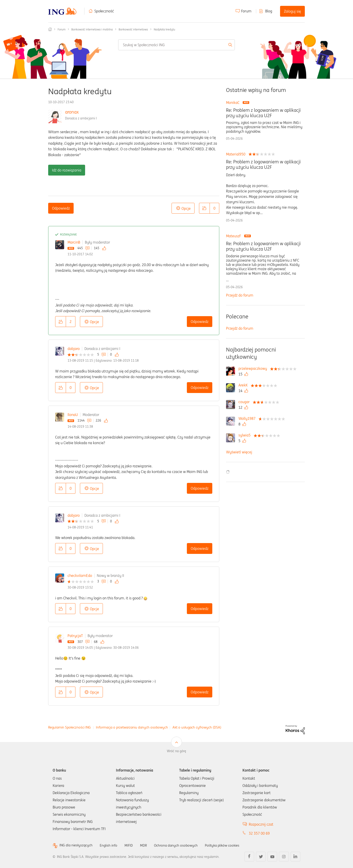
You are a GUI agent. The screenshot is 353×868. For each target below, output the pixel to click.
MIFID (131, 845)
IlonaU (73, 415)
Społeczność (104, 11)
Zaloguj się (292, 11)
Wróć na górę (176, 751)
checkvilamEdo (80, 576)
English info (111, 845)
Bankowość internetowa (133, 29)
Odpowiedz (61, 208)
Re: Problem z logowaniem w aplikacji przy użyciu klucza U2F (263, 113)
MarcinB (74, 242)
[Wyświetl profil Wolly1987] (248, 418)
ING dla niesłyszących (77, 845)
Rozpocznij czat (261, 824)
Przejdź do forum (240, 295)
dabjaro (74, 349)
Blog (269, 11)
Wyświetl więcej (239, 452)
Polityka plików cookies (228, 845)
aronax (72, 112)
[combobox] (176, 45)
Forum (246, 11)
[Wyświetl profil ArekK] (244, 385)
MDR (146, 845)
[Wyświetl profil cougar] (245, 402)
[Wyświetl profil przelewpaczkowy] (254, 368)
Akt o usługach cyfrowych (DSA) (197, 727)
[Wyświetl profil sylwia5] (246, 435)
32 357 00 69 (259, 833)
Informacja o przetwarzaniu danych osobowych (132, 727)
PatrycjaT (75, 636)
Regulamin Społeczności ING (69, 727)
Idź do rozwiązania (67, 170)
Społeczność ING (50, 29)
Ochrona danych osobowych (180, 845)
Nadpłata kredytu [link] (164, 29)
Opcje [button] (186, 208)
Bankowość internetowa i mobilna (92, 29)
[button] (204, 208)
